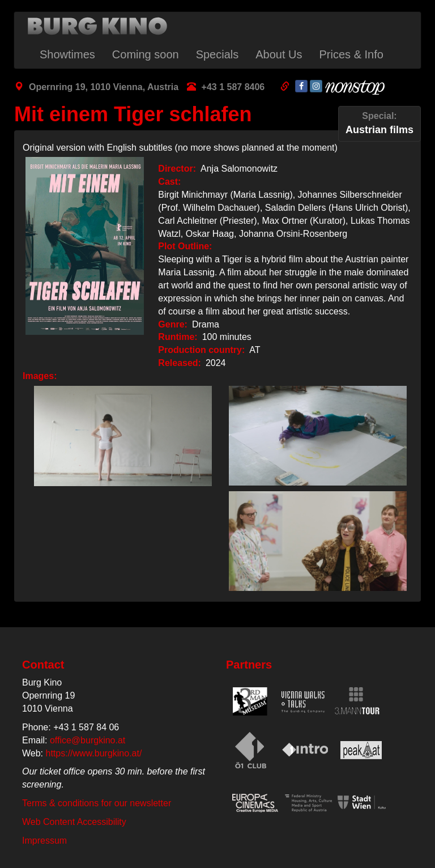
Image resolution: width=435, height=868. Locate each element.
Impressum (44, 841)
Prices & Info (351, 54)
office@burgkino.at (88, 740)
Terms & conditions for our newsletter (97, 803)
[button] (120, 436)
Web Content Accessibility (74, 822)
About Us (279, 54)
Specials (217, 54)
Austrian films (379, 123)
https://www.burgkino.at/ (94, 753)
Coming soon (146, 54)
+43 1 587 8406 (233, 87)
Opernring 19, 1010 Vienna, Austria (104, 87)
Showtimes (67, 54)
